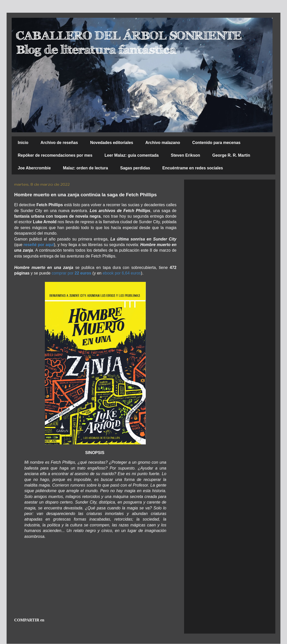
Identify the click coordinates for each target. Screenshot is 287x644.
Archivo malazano (163, 143)
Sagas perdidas (135, 168)
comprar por (72, 273)
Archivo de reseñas (59, 143)
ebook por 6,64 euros (122, 273)
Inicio (23, 143)
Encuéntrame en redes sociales (193, 168)
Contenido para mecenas (216, 143)
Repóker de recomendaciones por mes (55, 155)
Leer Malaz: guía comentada (131, 155)
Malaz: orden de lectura (85, 168)
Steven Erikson (186, 155)
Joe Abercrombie (34, 168)
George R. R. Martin (231, 155)
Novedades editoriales (112, 143)
